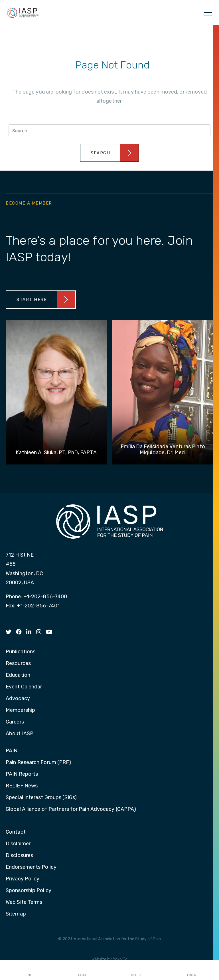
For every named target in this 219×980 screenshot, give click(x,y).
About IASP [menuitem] (20, 734)
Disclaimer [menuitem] (18, 844)
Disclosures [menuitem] (19, 856)
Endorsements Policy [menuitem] (31, 867)
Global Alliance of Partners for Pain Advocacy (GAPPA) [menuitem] (71, 809)
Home (28, 970)
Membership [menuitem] (20, 710)
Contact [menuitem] (16, 832)
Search (137, 970)
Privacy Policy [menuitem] (23, 879)
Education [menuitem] (18, 675)
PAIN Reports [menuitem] (22, 774)
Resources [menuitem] (18, 664)
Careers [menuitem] (15, 722)
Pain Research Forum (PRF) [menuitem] (38, 763)
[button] (109, 153)
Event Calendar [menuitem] (24, 687)
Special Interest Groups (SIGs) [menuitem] (41, 798)
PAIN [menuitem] (12, 751)
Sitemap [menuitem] (16, 914)
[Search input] (109, 131)
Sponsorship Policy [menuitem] (29, 891)
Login (192, 970)
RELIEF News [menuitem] (22, 786)
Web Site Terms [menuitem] (24, 902)
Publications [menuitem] (21, 652)
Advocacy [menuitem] (18, 699)
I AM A (82, 970)
